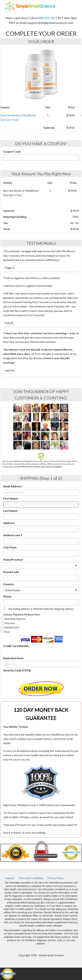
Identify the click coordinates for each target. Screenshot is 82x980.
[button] (41, 689)
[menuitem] (10, 878)
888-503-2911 (48, 18)
